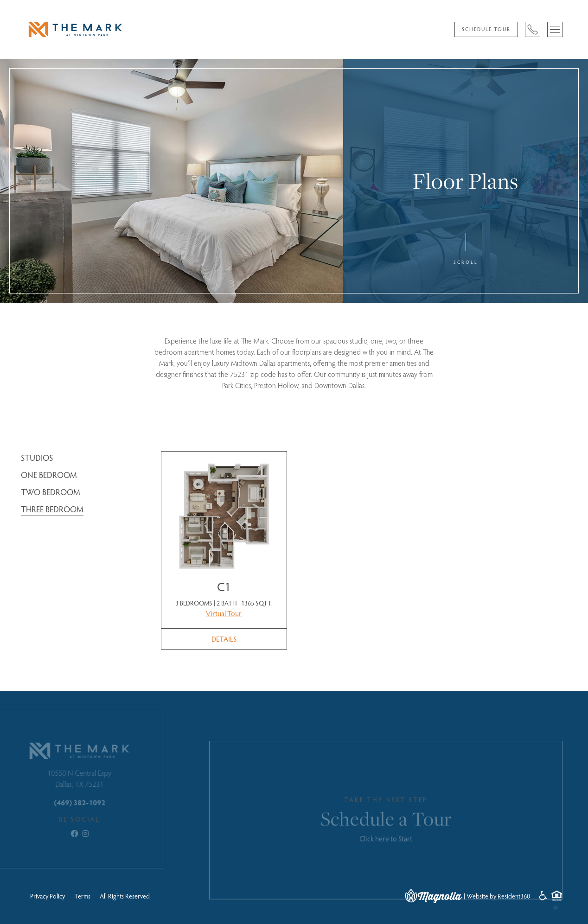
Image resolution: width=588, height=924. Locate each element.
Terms (82, 896)
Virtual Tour (224, 613)
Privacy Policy (48, 896)
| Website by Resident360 (497, 896)
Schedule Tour (486, 29)
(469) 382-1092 (67, 802)
